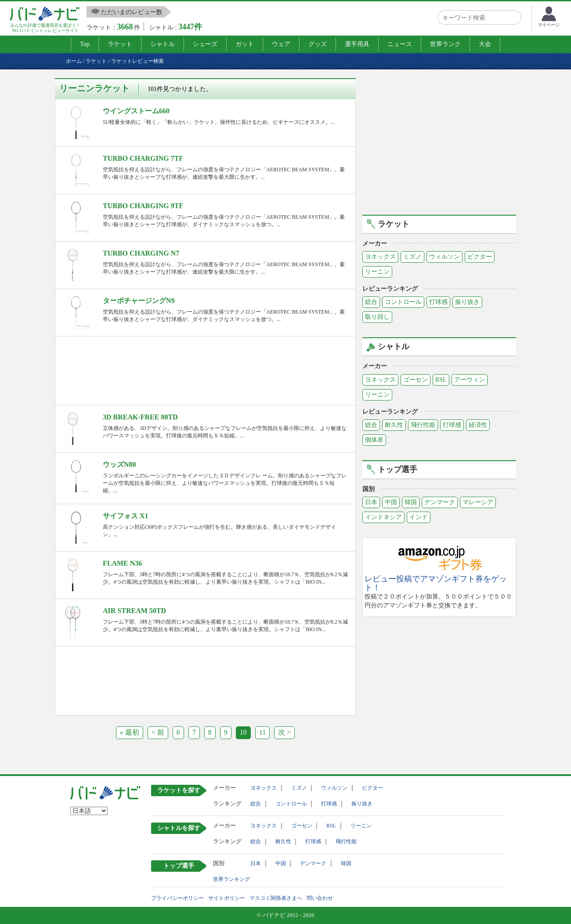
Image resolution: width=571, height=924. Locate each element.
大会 (485, 44)
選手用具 (357, 44)
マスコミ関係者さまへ (276, 898)
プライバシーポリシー (177, 898)
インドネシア (383, 517)
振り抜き (467, 302)
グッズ (318, 44)
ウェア (281, 44)
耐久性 (394, 425)
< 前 (158, 732)
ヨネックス (380, 257)
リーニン (377, 272)
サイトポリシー (227, 898)
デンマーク (440, 502)
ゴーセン (416, 380)
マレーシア (478, 502)
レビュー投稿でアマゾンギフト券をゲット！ (436, 583)
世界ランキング (231, 879)
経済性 (478, 425)
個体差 (374, 440)
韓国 (411, 502)
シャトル (163, 44)
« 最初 (130, 732)
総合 (371, 302)
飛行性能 (423, 425)
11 (262, 732)
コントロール (403, 302)
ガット (245, 44)
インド (419, 517)
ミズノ (412, 257)
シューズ (205, 44)
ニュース (400, 44)
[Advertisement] (205, 373)
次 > (284, 732)
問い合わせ (320, 898)
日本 (371, 502)
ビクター (480, 257)
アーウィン (470, 380)
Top (85, 44)
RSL (441, 380)
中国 (391, 502)
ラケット (120, 44)
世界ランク (445, 44)
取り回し (377, 317)
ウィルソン (445, 257)
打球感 (438, 302)
